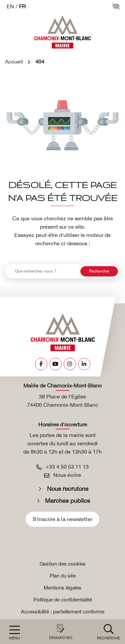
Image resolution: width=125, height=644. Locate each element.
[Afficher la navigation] (14, 633)
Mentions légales (62, 588)
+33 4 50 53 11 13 (62, 467)
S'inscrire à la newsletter (62, 519)
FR (22, 6)
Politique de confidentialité (63, 600)
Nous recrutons (68, 489)
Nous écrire (62, 475)
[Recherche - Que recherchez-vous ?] (42, 271)
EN (10, 6)
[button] (108, 632)
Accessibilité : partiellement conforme (63, 612)
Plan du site (63, 576)
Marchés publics (67, 501)
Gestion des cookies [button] (63, 564)
